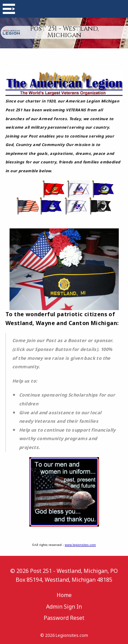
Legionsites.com (72, 635)
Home (64, 595)
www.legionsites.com (80, 545)
